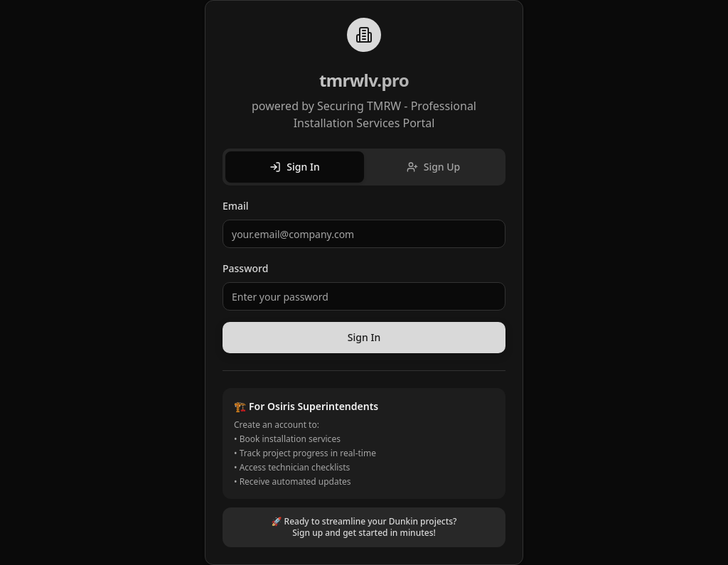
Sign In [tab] (294, 167)
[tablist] (364, 167)
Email (236, 206)
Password (245, 268)
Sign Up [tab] (434, 167)
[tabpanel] (364, 275)
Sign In (364, 337)
